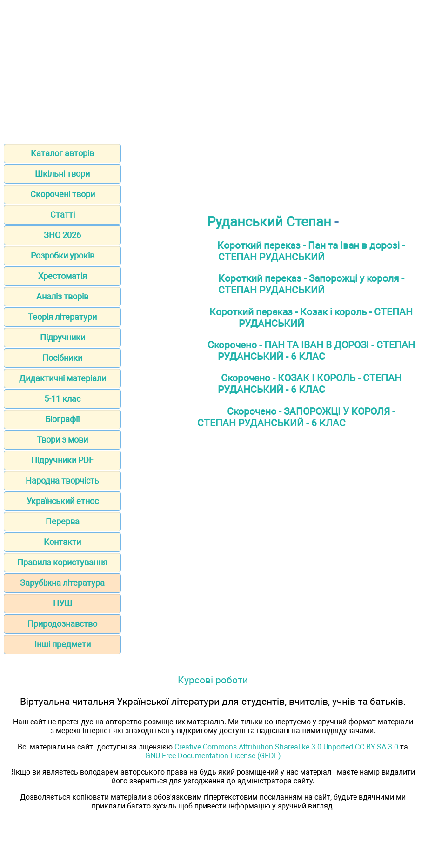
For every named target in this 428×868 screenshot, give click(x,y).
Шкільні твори (62, 174)
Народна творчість (62, 480)
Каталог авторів (62, 153)
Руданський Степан (269, 222)
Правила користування (62, 562)
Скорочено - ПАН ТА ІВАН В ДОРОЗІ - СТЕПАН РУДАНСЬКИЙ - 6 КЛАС (311, 351)
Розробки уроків (63, 255)
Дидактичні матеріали (63, 378)
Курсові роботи (213, 680)
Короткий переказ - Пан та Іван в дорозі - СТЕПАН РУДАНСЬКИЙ (311, 251)
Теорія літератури (62, 317)
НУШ (63, 603)
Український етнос (63, 501)
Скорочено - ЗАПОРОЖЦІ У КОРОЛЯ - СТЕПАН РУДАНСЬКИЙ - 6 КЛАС (296, 417)
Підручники (63, 337)
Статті (63, 215)
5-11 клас (62, 399)
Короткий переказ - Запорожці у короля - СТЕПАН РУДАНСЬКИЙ (311, 284)
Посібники (62, 358)
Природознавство (62, 624)
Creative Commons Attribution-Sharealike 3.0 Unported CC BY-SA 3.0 (286, 747)
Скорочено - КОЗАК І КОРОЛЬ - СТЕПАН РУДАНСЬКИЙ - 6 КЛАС (310, 384)
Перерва (63, 521)
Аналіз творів (62, 296)
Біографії (62, 419)
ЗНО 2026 (62, 235)
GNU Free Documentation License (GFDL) (213, 756)
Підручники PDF (62, 460)
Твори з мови (62, 440)
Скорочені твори (63, 194)
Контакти (62, 542)
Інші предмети (63, 644)
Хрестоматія (63, 276)
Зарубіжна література (62, 583)
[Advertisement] (214, 69)
